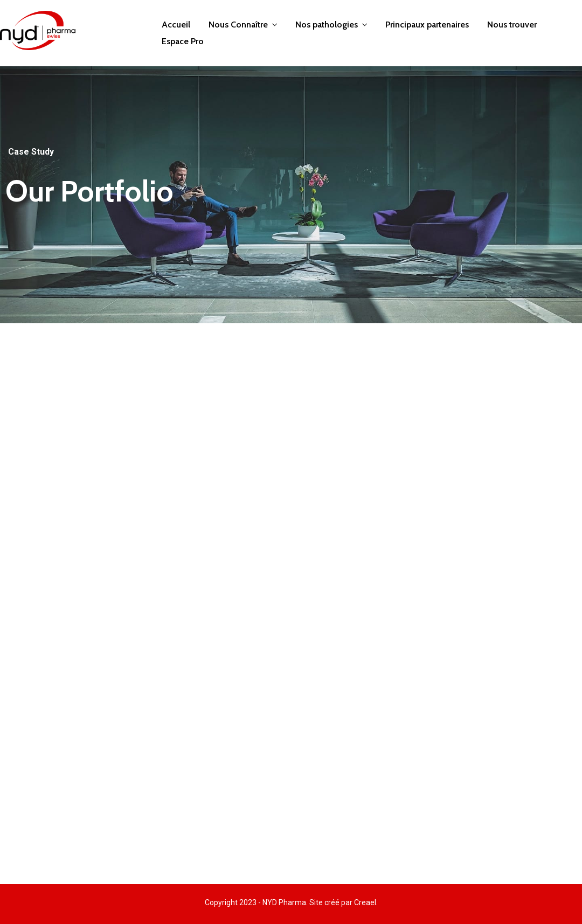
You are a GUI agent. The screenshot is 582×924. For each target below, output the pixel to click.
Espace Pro (183, 41)
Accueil (176, 25)
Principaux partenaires (427, 25)
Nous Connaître (238, 25)
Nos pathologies (327, 25)
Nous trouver (512, 25)
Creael (365, 902)
